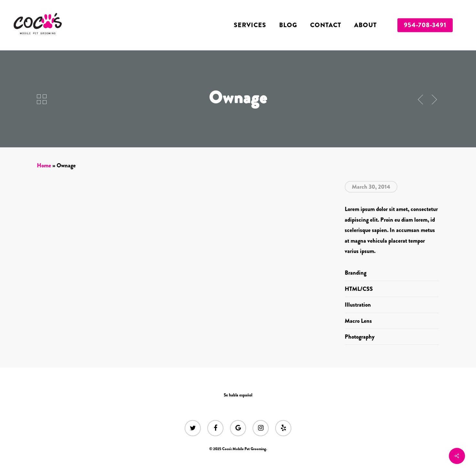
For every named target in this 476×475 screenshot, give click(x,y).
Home (44, 165)
